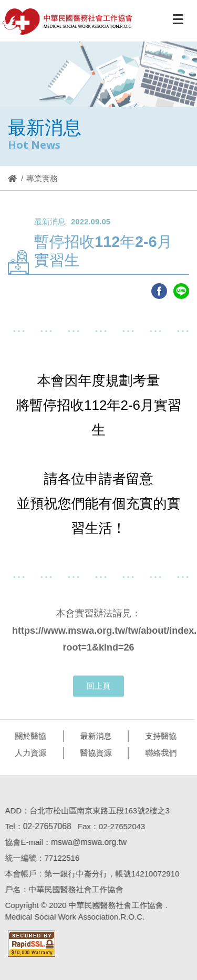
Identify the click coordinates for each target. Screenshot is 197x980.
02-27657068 (45, 826)
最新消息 (94, 736)
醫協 (68, 22)
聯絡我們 (158, 753)
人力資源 (28, 753)
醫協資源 (94, 753)
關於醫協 (28, 736)
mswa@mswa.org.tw (86, 842)
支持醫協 (158, 736)
